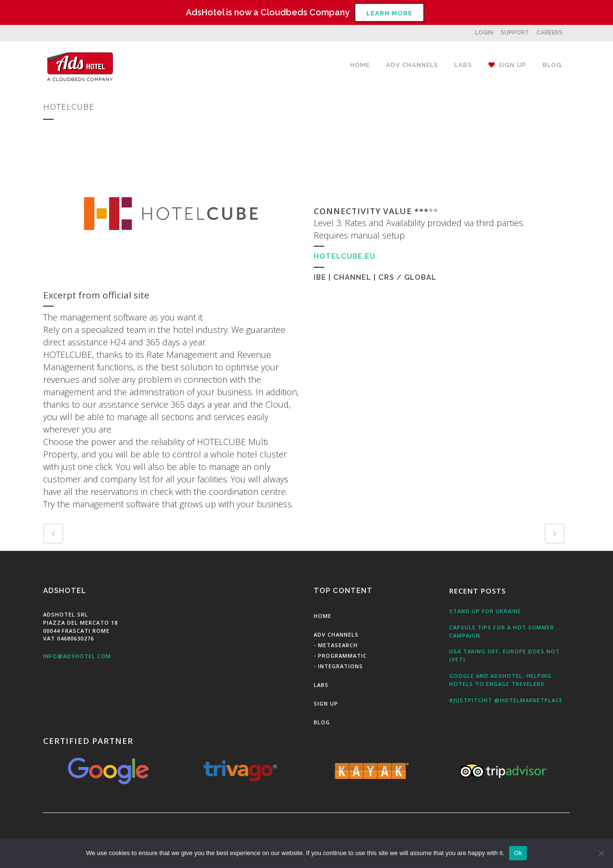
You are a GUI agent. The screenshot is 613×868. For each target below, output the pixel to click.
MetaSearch (338, 645)
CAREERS (550, 33)
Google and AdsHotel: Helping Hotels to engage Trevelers (500, 680)
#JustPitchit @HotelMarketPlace (506, 700)
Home (323, 616)
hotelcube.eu (345, 256)
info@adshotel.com (77, 656)
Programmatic (342, 656)
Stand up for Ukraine (485, 611)
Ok (518, 853)
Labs (321, 685)
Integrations (341, 666)
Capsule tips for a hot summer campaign (502, 631)
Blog (322, 722)
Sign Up (326, 703)
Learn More (389, 13)
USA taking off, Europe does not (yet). (505, 655)
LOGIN (484, 33)
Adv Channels (336, 634)
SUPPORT (515, 33)
